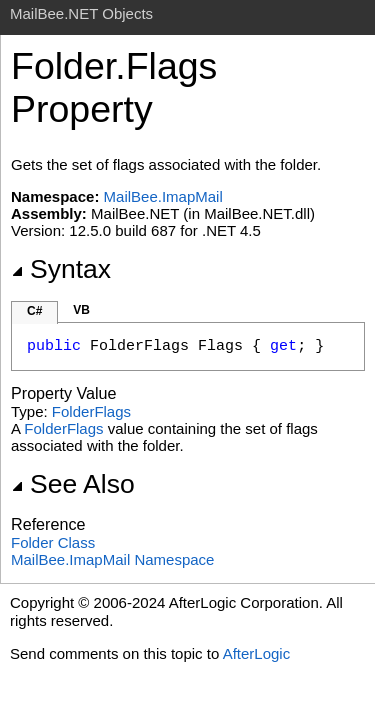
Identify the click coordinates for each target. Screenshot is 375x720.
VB (81, 310)
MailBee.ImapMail (163, 196)
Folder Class (53, 542)
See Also (73, 484)
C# (34, 311)
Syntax (61, 269)
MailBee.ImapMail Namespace (112, 559)
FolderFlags (91, 411)
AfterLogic (257, 653)
